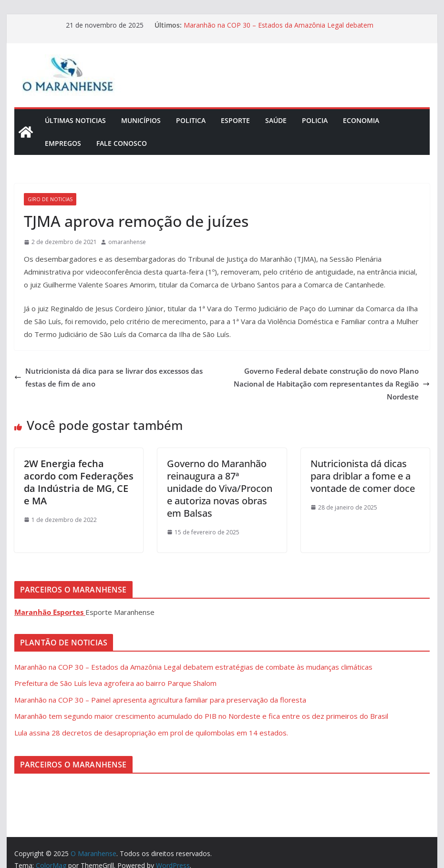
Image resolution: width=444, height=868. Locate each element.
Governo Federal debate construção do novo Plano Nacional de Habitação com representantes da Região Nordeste (332, 384)
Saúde (276, 120)
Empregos (63, 143)
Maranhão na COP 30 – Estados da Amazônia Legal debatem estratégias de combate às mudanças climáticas (279, 30)
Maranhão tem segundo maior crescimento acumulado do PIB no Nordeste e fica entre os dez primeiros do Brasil (201, 716)
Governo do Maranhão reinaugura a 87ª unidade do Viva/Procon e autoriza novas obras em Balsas (220, 488)
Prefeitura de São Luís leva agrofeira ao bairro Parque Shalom (115, 683)
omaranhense (127, 242)
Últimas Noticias (75, 120)
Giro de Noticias (50, 199)
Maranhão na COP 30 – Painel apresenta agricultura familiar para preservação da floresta (160, 700)
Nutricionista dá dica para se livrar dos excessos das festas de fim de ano (108, 377)
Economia (361, 120)
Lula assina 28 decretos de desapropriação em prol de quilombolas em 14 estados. (151, 733)
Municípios (141, 120)
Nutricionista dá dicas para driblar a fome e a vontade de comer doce (363, 476)
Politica (191, 120)
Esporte (235, 120)
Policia (315, 120)
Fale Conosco (122, 143)
